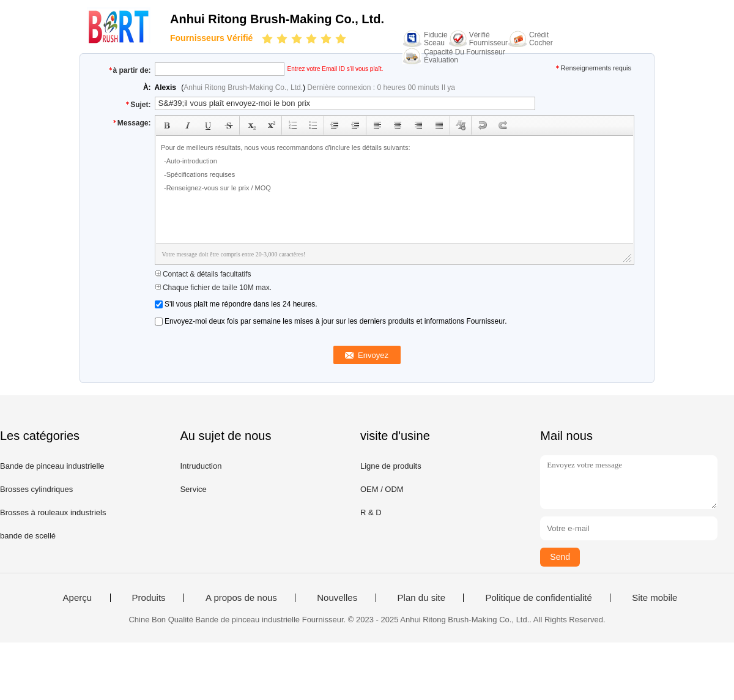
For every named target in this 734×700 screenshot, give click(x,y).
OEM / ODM (382, 489)
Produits (149, 598)
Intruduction (201, 466)
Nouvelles (337, 598)
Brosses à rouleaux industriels (53, 512)
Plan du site (421, 598)
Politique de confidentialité (538, 598)
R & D (371, 512)
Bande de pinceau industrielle (52, 466)
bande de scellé (28, 536)
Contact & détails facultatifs (203, 274)
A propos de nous (241, 598)
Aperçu (78, 598)
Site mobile (654, 598)
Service (193, 489)
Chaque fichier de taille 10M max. (213, 288)
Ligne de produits (391, 466)
